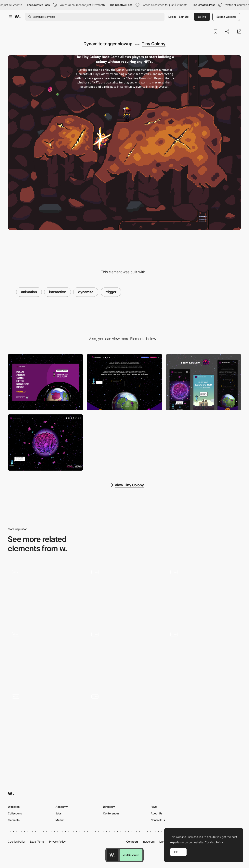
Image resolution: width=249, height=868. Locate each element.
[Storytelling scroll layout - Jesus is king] (124, 655)
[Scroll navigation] (45, 656)
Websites (14, 807)
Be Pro (202, 17)
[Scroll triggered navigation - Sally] (204, 655)
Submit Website (226, 17)
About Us (157, 813)
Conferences (111, 813)
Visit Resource (131, 855)
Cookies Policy (17, 842)
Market (60, 820)
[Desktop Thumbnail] (45, 442)
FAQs (154, 807)
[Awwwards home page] (112, 855)
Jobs (59, 813)
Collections (15, 813)
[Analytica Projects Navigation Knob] (124, 717)
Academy (62, 807)
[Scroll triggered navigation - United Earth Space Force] (204, 592)
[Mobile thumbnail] (204, 382)
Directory (109, 807)
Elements (14, 820)
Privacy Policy (57, 842)
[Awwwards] (18, 17)
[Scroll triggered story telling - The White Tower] (45, 717)
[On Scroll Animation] (45, 594)
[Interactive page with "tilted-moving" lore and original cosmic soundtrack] (124, 382)
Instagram (149, 842)
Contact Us (158, 820)
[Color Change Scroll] (124, 592)
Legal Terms (37, 842)
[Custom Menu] (45, 382)
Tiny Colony (154, 44)
